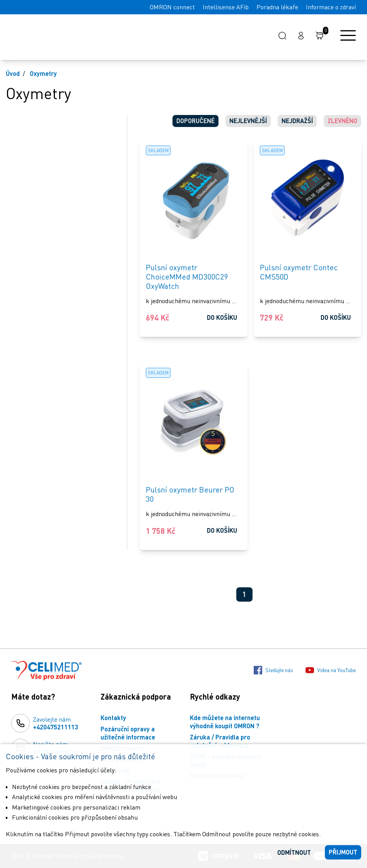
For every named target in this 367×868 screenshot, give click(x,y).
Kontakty (113, 718)
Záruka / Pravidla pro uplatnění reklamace (220, 741)
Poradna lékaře (277, 7)
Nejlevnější (248, 121)
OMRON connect (172, 7)
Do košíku (222, 317)
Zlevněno (342, 121)
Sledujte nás (273, 670)
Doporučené (195, 121)
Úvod (13, 73)
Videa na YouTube (331, 670)
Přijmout (343, 852)
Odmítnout (294, 852)
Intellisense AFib (226, 7)
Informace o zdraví (331, 7)
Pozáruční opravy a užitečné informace (128, 733)
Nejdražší (297, 121)
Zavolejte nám (55, 724)
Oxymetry (43, 73)
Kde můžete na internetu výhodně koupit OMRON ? (225, 722)
